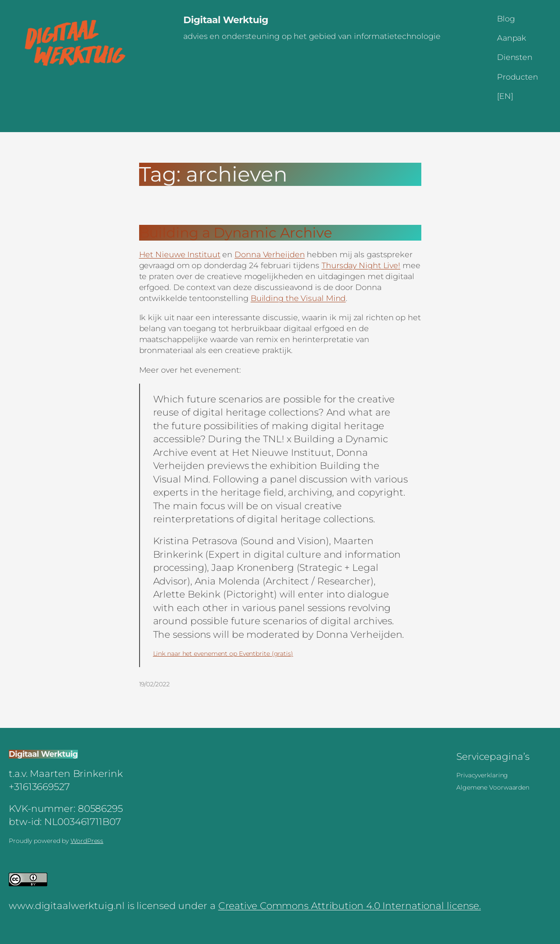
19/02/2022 (154, 684)
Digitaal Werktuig (226, 20)
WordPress (87, 841)
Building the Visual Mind (298, 298)
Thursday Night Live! (361, 265)
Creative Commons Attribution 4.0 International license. (350, 906)
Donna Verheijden (269, 254)
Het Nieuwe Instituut (180, 254)
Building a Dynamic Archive (236, 233)
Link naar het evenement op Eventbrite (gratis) (223, 654)
